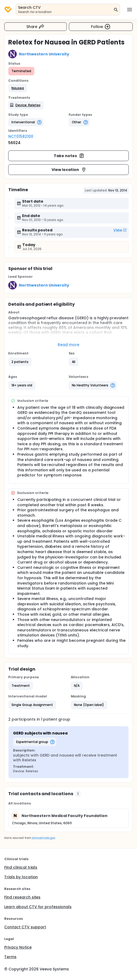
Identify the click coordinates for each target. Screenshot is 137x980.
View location (69, 170)
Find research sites (22, 897)
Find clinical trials (21, 867)
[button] (18, 88)
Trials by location (21, 877)
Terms (10, 957)
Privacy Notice (18, 947)
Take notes (69, 156)
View (120, 230)
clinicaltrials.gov (43, 838)
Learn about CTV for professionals (38, 907)
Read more (68, 345)
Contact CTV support (25, 927)
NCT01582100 (21, 136)
